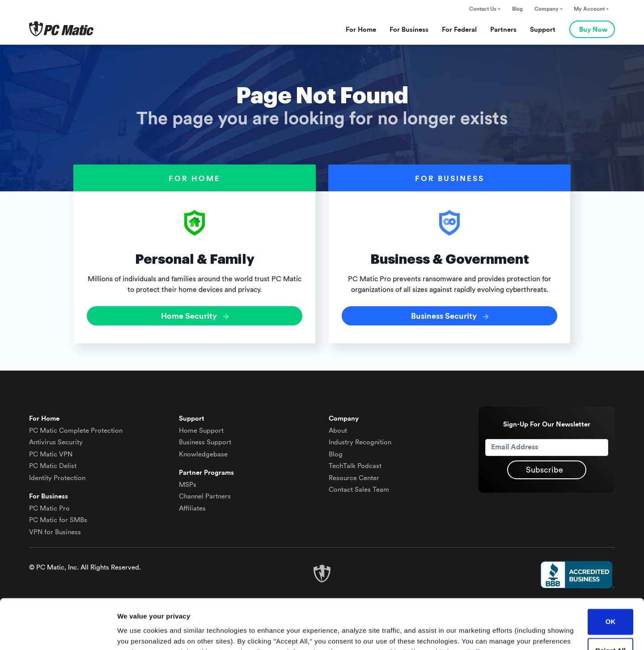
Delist (53, 466)
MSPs (188, 484)
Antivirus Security (56, 442)
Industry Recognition (360, 442)
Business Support (205, 442)
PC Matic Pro (49, 508)
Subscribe (544, 469)
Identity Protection (57, 478)
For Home (361, 30)
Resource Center (354, 478)
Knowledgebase (203, 454)
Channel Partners (205, 496)
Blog (517, 9)
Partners (503, 30)
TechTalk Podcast (355, 466)
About (338, 430)
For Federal (459, 30)
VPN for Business (55, 532)
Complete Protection (76, 430)
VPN (51, 454)
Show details (138, 632)
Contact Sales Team (359, 489)
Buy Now (593, 30)
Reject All (610, 606)
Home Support (201, 430)
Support (543, 30)
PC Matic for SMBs (58, 520)
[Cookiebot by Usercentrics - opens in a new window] (58, 633)
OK (611, 577)
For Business (409, 30)
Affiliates (192, 508)
